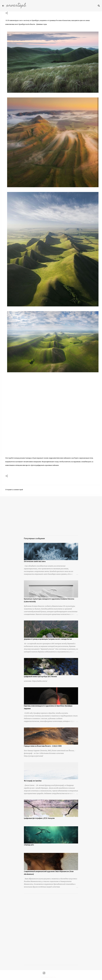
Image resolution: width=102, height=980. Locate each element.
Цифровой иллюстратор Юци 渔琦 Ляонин (40, 677)
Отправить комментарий (14, 490)
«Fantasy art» (29, 845)
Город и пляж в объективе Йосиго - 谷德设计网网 (43, 746)
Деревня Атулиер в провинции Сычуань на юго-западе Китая (48, 639)
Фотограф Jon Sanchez (33, 781)
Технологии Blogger (51, 973)
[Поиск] (99, 6)
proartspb (16, 6)
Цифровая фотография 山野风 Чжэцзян (39, 818)
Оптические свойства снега (35, 561)
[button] (7, 13)
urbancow (59, 977)
